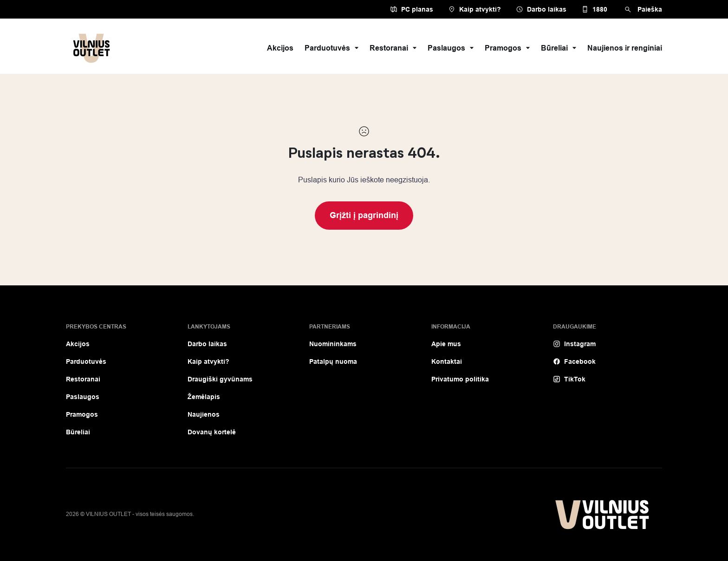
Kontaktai (447, 361)
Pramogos (507, 48)
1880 (594, 9)
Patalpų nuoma (333, 361)
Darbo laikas (541, 9)
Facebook (574, 361)
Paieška (642, 10)
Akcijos (280, 48)
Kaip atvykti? (474, 9)
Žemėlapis (204, 397)
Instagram (574, 344)
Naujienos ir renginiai (625, 48)
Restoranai (393, 48)
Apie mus (446, 344)
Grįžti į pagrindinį (364, 215)
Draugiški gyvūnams (220, 379)
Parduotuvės (331, 48)
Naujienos (204, 414)
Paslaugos (451, 48)
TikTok (569, 379)
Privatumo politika (460, 379)
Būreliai (559, 48)
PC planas (412, 9)
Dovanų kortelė (212, 432)
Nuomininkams (333, 344)
